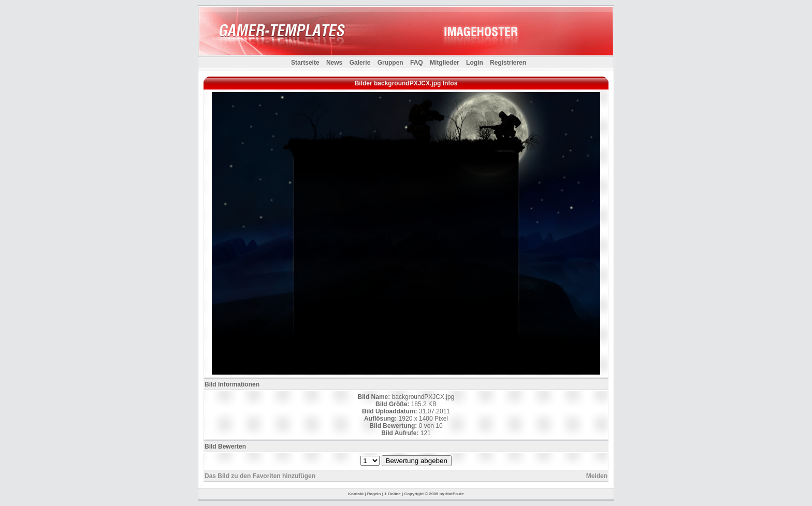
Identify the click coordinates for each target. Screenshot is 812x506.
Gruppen (390, 63)
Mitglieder (445, 63)
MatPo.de (455, 494)
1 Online (393, 494)
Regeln (374, 494)
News (334, 63)
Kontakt (356, 494)
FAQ (417, 63)
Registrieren (508, 63)
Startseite (305, 63)
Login (475, 63)
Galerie (360, 63)
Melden (597, 476)
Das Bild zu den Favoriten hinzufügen (260, 476)
